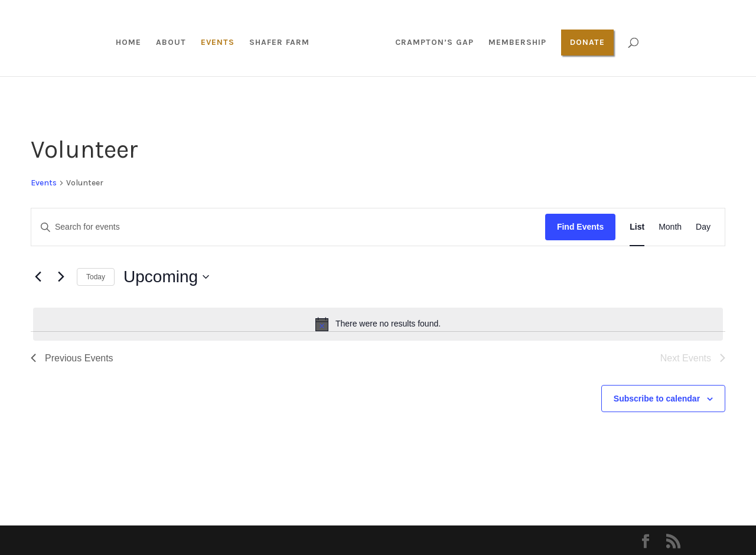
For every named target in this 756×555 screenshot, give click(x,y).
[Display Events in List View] (637, 227)
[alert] (378, 324)
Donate (583, 42)
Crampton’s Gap (430, 43)
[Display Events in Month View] (670, 227)
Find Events (580, 227)
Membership (513, 43)
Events (222, 43)
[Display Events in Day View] (703, 227)
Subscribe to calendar (657, 399)
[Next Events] (61, 277)
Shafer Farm (283, 43)
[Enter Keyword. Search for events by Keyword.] (288, 227)
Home (133, 43)
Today (96, 277)
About (175, 43)
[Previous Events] (38, 277)
